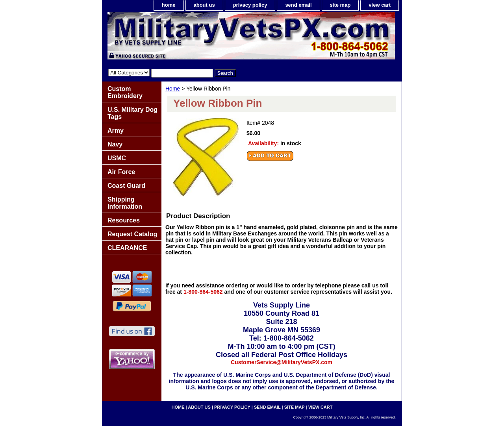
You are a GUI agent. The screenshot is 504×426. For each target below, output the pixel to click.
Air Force (121, 172)
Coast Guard (126, 186)
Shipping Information (125, 203)
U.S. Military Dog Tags (132, 113)
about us (204, 5)
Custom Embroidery (125, 92)
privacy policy (250, 5)
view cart (380, 5)
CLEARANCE (127, 248)
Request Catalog (132, 234)
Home (173, 89)
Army (116, 131)
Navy (115, 144)
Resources (124, 220)
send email (298, 5)
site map (340, 5)
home (169, 5)
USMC (117, 158)
